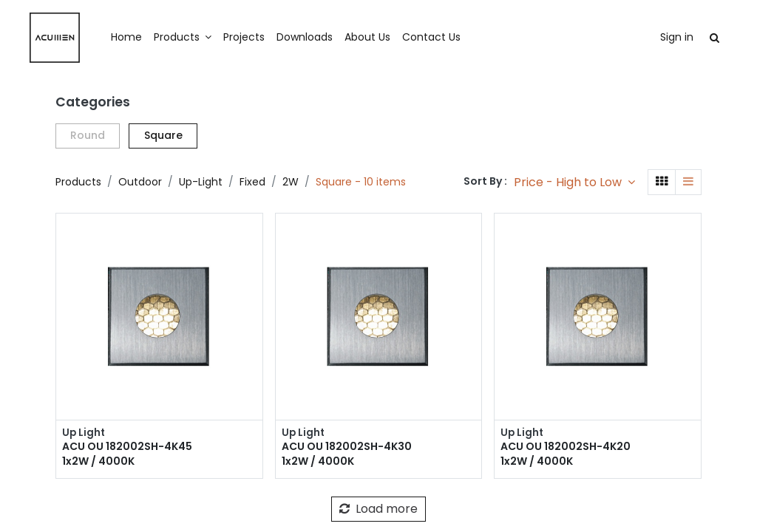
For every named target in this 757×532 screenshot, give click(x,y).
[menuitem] (154, 38)
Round (88, 135)
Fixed (252, 182)
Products (78, 182)
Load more (378, 509)
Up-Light (201, 182)
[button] (574, 182)
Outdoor (140, 182)
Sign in (649, 37)
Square (163, 135)
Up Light (84, 433)
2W (291, 182)
